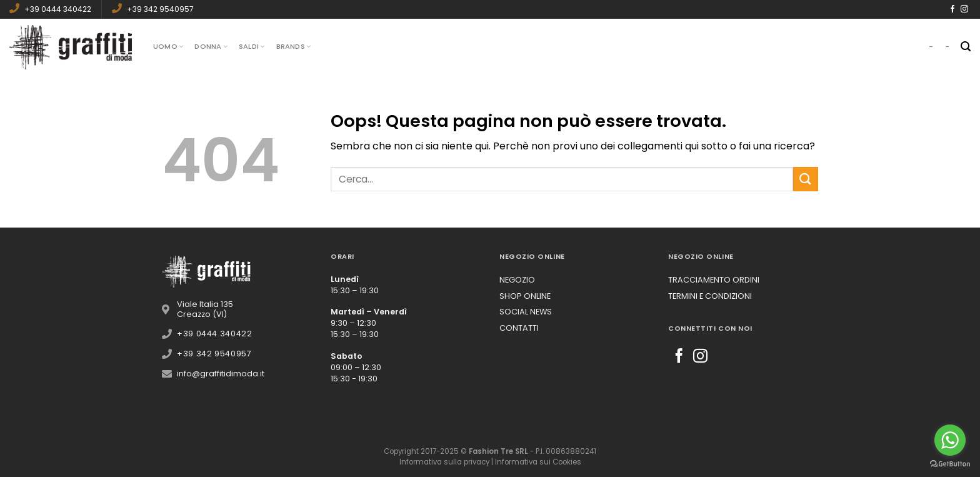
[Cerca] (966, 47)
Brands (294, 46)
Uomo (168, 46)
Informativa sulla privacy (444, 462)
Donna (211, 46)
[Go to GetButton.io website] (950, 464)
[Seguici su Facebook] (952, 9)
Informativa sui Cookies (538, 462)
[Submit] (806, 179)
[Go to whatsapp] (950, 440)
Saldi (252, 46)
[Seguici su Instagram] (964, 9)
